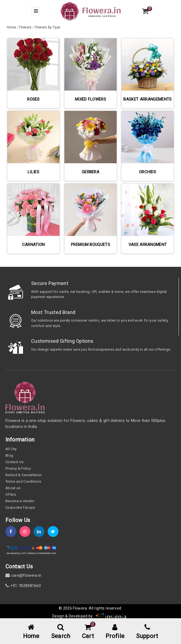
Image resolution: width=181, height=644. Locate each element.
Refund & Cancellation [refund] (24, 475)
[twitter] (55, 532)
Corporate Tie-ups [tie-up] (20, 507)
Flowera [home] (80, 608)
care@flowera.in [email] (23, 575)
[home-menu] (31, 632)
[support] (147, 632)
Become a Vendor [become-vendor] (20, 501)
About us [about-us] (13, 488)
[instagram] (27, 532)
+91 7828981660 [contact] (23, 586)
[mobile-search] (61, 632)
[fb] (12, 532)
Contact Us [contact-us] (14, 462)
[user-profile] (115, 632)
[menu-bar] (36, 11)
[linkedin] (41, 532)
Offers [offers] (11, 494)
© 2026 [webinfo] (66, 608)
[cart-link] (88, 632)
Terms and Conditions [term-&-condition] (23, 481)
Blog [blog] (9, 455)
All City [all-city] (11, 449)
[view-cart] (145, 11)
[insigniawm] (111, 616)
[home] (91, 11)
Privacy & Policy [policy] (18, 468)
